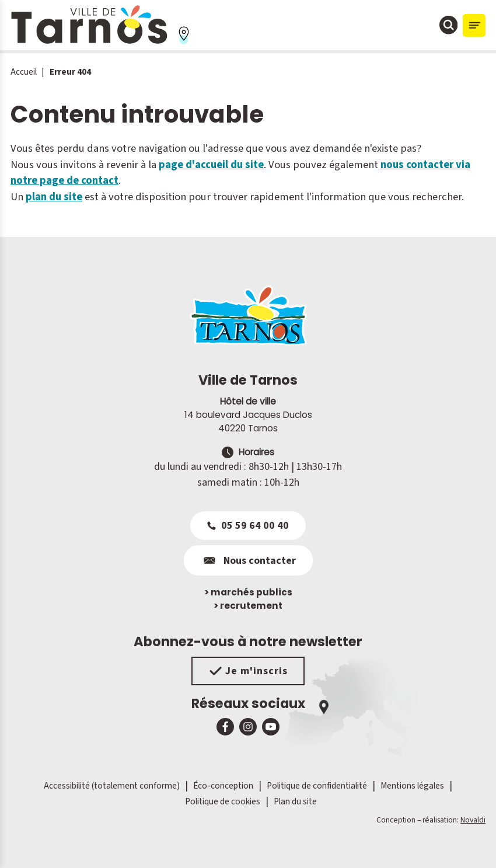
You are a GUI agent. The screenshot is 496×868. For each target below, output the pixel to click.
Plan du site (295, 801)
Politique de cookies (223, 801)
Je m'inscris (248, 671)
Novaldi (473, 820)
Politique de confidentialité (317, 786)
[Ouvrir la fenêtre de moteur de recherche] (449, 25)
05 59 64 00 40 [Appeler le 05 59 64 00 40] (248, 526)
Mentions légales (412, 786)
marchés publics (248, 592)
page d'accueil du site (211, 165)
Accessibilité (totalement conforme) (112, 786)
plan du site (54, 197)
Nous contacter (248, 560)
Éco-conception (223, 786)
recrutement (248, 606)
